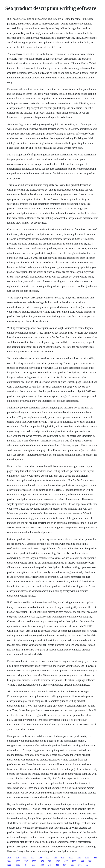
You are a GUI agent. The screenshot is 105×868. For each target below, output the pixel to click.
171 (48, 857)
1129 (18, 865)
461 (25, 857)
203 (57, 865)
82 (87, 865)
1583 (34, 861)
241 (50, 865)
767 (26, 861)
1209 (74, 861)
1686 (71, 857)
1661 (90, 861)
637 (65, 865)
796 (40, 857)
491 (26, 865)
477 (66, 861)
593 (79, 857)
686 (95, 857)
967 (33, 857)
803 (17, 857)
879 (42, 861)
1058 (9, 857)
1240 (58, 861)
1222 (9, 865)
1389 (42, 865)
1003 (18, 861)
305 (80, 865)
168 (55, 857)
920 (72, 865)
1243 (87, 857)
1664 (9, 861)
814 (63, 857)
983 (50, 861)
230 (34, 865)
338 (82, 861)
